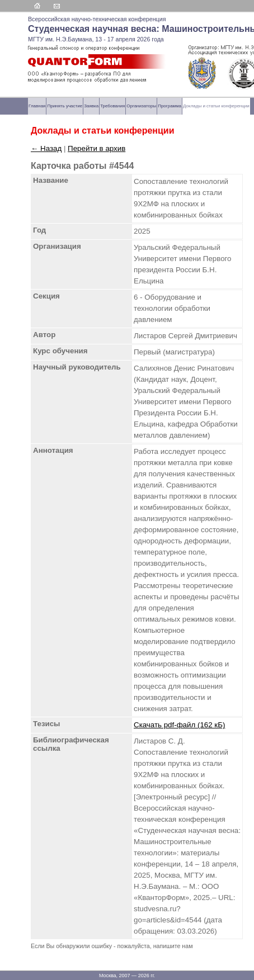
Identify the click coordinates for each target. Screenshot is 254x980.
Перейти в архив (97, 148)
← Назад (46, 148)
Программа (170, 106)
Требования (112, 106)
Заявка (91, 106)
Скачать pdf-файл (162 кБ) (179, 725)
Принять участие (65, 106)
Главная (37, 106)
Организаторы (141, 106)
